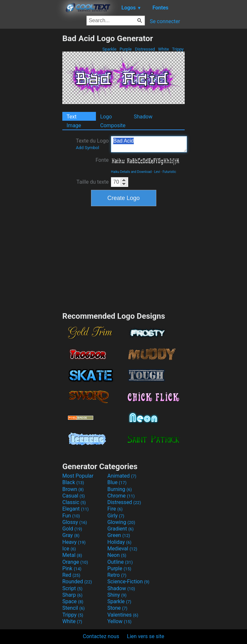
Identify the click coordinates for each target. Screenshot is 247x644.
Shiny (117, 595)
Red (71, 575)
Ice (69, 549)
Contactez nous (101, 636)
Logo (106, 117)
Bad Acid (149, 144)
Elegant (76, 509)
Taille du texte (93, 182)
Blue (117, 482)
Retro (117, 575)
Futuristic (169, 172)
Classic (74, 502)
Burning (120, 489)
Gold (72, 529)
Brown (73, 489)
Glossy (75, 522)
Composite (113, 125)
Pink (72, 568)
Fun (71, 516)
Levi (157, 172)
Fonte (102, 160)
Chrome (121, 496)
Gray (71, 535)
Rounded (77, 582)
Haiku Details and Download (131, 172)
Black (73, 482)
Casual (74, 496)
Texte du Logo (92, 144)
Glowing (121, 522)
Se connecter (165, 21)
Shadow (143, 117)
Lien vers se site (146, 636)
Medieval (122, 549)
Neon (117, 555)
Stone (117, 608)
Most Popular (78, 476)
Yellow (119, 621)
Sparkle (110, 49)
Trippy (178, 49)
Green (119, 535)
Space (73, 601)
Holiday (119, 542)
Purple (126, 49)
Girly (116, 516)
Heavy (74, 542)
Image (74, 125)
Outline (120, 562)
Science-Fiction (128, 582)
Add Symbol (87, 148)
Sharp (72, 595)
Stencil (73, 608)
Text (71, 117)
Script (72, 588)
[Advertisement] (31, 131)
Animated (122, 476)
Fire (115, 509)
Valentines (123, 615)
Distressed (145, 49)
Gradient (120, 529)
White (163, 49)
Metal (72, 555)
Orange (75, 562)
